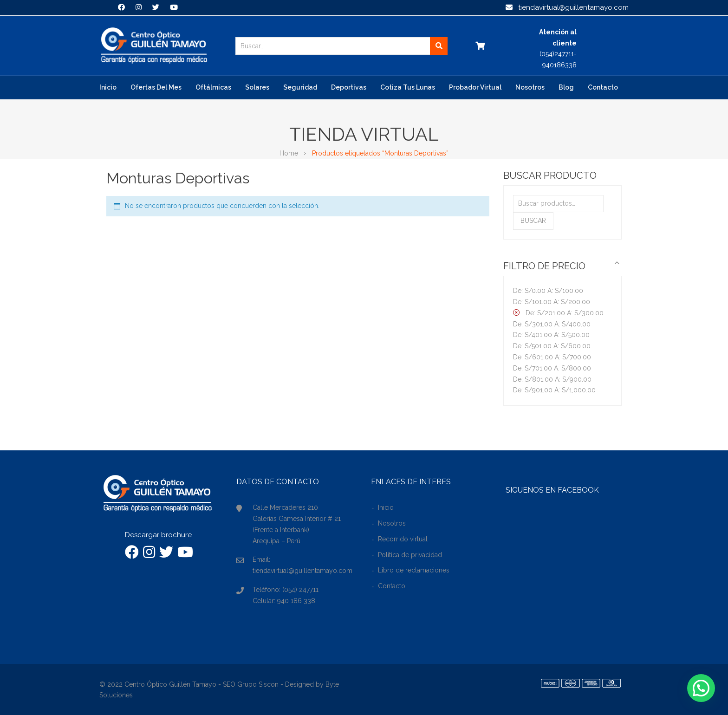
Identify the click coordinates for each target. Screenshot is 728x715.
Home (289, 153)
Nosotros (530, 87)
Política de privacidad (410, 555)
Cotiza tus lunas (408, 87)
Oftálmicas (213, 87)
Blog (566, 87)
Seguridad (300, 87)
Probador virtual (475, 87)
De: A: (548, 291)
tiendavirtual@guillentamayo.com (567, 7)
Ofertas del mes (156, 87)
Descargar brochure (158, 535)
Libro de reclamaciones (414, 570)
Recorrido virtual (403, 539)
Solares (257, 87)
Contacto (603, 87)
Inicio (108, 87)
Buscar (533, 221)
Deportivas (349, 87)
